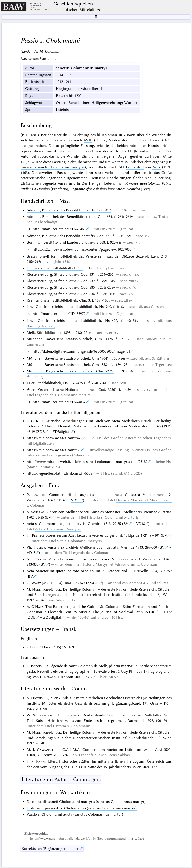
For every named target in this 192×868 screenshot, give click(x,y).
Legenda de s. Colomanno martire (63, 395)
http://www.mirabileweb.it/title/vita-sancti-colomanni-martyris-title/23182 (87, 462)
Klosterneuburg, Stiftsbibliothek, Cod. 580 (61, 287)
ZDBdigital (61, 432)
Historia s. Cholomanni (72, 726)
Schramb (38, 512)
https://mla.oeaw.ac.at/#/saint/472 (54, 438)
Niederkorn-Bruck (47, 589)
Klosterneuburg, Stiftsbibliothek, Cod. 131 (61, 274)
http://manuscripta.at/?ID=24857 (59, 402)
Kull (40, 421)
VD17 (75, 500)
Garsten (157, 307)
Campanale (45, 750)
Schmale (73, 715)
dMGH (93, 583)
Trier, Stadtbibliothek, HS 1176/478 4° (57, 383)
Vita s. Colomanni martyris (79, 541)
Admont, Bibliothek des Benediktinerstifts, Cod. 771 (69, 236)
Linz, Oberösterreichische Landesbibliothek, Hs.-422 (72, 321)
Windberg (35, 377)
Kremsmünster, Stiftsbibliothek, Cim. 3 (58, 300)
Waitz (36, 583)
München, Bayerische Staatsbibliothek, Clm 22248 (70, 371)
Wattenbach (43, 715)
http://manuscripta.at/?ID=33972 (59, 314)
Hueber (39, 547)
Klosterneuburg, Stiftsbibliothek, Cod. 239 (61, 281)
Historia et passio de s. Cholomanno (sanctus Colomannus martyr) (82, 808)
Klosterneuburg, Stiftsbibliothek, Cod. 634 (61, 294)
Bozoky (37, 666)
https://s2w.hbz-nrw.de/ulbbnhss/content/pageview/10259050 (82, 249)
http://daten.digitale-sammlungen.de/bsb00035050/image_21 (81, 351)
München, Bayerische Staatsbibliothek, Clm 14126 (70, 339)
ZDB (41, 432)
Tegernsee (164, 365)
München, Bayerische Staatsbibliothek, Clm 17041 (68, 358)
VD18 (141, 524)
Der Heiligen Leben (98, 183)
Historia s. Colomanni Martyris (113, 517)
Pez (35, 535)
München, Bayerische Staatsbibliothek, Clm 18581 (68, 365)
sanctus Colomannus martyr (82, 68)
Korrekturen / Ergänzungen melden (51, 849)
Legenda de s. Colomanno (92, 553)
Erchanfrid (135, 167)
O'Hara (37, 607)
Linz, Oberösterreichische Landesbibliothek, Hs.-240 (69, 307)
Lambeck (39, 495)
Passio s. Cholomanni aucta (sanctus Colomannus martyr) (75, 814)
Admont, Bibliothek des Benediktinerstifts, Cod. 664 (69, 217)
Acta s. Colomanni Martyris (58, 529)
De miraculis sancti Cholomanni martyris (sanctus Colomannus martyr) (86, 802)
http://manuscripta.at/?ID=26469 (59, 229)
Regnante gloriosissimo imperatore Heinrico (105, 189)
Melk (88, 140)
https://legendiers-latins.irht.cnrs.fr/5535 (59, 473)
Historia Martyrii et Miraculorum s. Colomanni (120, 564)
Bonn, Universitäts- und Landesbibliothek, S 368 (66, 242)
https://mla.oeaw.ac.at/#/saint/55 (54, 450)
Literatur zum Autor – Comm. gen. (61, 779)
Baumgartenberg (41, 326)
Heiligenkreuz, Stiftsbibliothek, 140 (55, 268)
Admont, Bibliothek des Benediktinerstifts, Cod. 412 (69, 210)
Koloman (110, 135)
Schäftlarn (161, 358)
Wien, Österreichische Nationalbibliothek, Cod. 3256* (72, 390)
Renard (50, 677)
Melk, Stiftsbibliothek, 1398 (49, 333)
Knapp (41, 761)
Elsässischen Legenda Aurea (44, 183)
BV (49, 517)
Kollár (41, 559)
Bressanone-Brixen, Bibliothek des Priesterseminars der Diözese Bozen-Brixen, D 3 (97, 256)
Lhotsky (37, 698)
